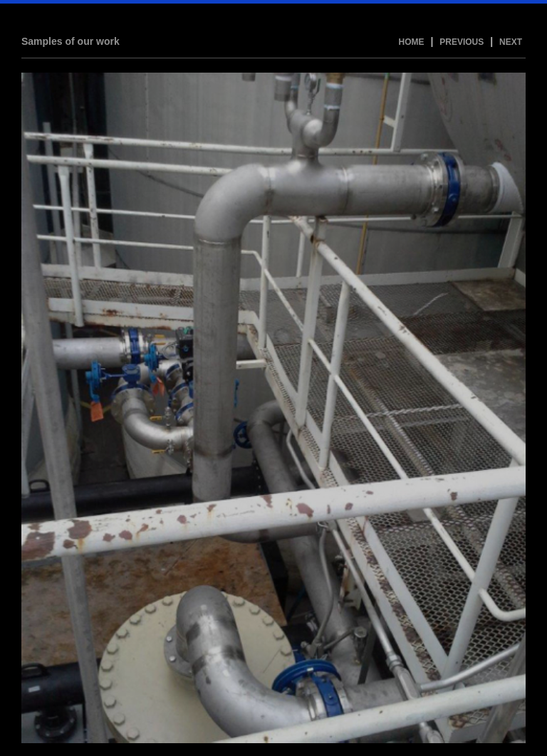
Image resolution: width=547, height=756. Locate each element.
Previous (462, 42)
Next (511, 42)
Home (412, 42)
